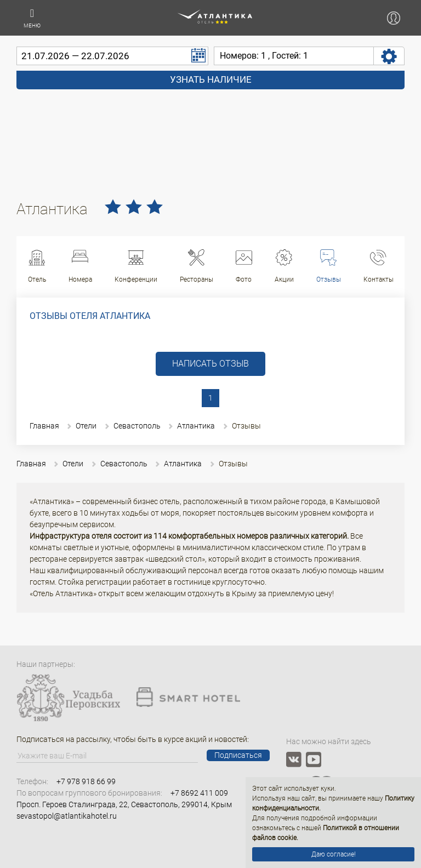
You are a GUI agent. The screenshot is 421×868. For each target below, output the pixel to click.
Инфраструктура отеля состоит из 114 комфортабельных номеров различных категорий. (189, 536)
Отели (86, 426)
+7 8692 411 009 (199, 793)
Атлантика (196, 426)
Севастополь (137, 426)
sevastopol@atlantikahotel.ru (67, 816)
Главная (44, 426)
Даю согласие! (334, 854)
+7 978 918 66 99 (86, 781)
